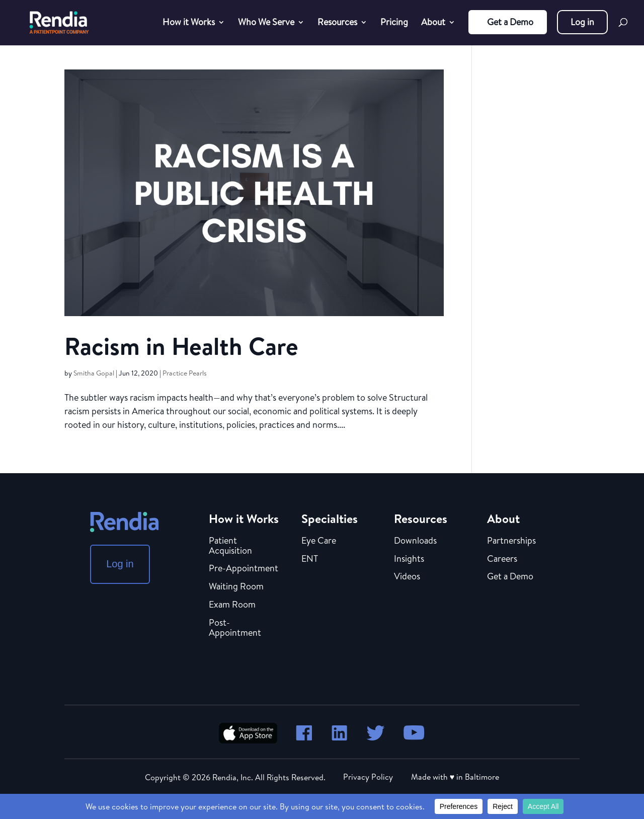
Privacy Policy (368, 777)
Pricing (394, 23)
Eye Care (319, 541)
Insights (409, 559)
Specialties (330, 518)
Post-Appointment (235, 628)
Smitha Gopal (94, 373)
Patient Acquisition (230, 546)
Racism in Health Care (181, 346)
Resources (337, 23)
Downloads (415, 541)
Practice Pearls (185, 373)
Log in (582, 22)
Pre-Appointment (244, 569)
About (433, 23)
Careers (502, 559)
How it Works (189, 23)
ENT (310, 559)
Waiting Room (236, 587)
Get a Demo (510, 22)
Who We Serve (266, 23)
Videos (407, 577)
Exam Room (232, 605)
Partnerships (511, 541)
